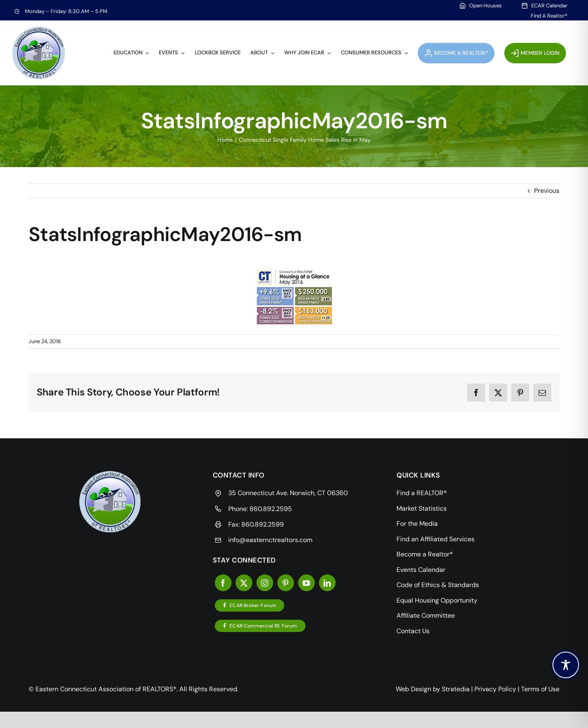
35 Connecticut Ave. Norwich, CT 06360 (288, 493)
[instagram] (265, 583)
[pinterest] (286, 583)
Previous (547, 191)
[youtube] (306, 583)
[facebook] (223, 583)
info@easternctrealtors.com (270, 540)
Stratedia (456, 689)
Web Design (413, 689)
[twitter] (244, 583)
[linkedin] (327, 583)
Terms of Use (540, 689)
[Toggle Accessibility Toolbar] (566, 665)
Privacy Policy (495, 689)
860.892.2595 (271, 509)
